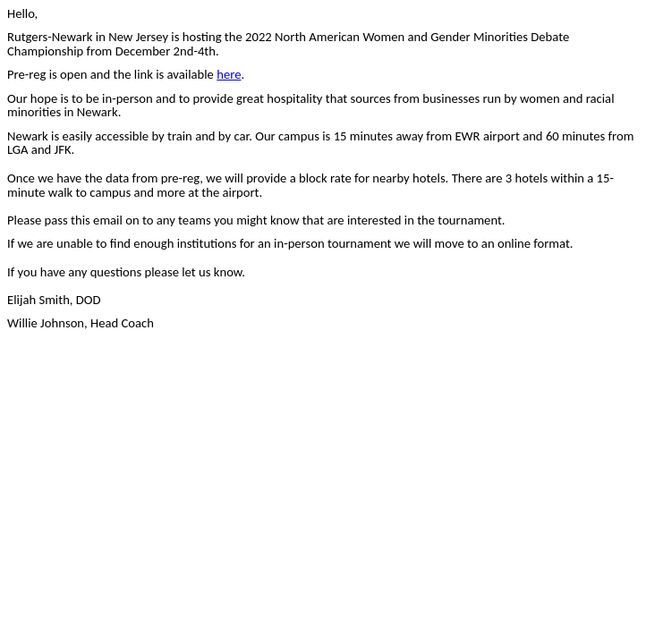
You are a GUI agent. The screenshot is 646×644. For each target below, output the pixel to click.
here (229, 74)
